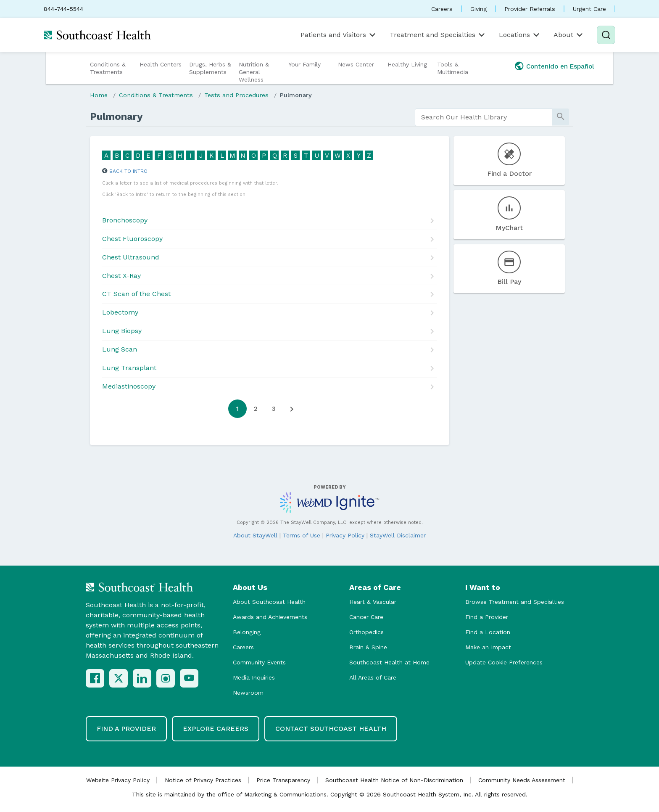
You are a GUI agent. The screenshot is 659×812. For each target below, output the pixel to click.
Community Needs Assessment (522, 780)
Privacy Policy (345, 535)
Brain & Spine (368, 647)
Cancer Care (366, 617)
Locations (520, 35)
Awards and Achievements (270, 617)
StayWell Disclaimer (398, 535)
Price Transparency (283, 780)
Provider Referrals (530, 9)
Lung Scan (120, 349)
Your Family (304, 64)
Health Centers (161, 64)
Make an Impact (488, 647)
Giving (478, 9)
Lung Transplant (129, 368)
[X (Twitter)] (119, 678)
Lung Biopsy (122, 331)
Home (99, 95)
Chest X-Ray (121, 276)
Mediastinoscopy (129, 386)
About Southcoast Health (269, 602)
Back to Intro (128, 171)
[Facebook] (95, 678)
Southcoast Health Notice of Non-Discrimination (394, 780)
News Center (356, 64)
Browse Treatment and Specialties (515, 602)
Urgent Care (589, 9)
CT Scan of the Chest (136, 294)
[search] (484, 117)
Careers (442, 9)
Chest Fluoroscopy (132, 239)
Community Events (259, 662)
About (569, 35)
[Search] (606, 35)
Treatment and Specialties (438, 35)
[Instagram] (166, 678)
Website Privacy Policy (118, 780)
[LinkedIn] (142, 678)
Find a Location (488, 632)
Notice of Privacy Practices (203, 780)
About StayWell (255, 535)
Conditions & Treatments (108, 68)
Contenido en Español (560, 66)
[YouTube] (189, 678)
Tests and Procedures (236, 95)
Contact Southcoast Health (331, 729)
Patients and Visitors (339, 35)
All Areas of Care (373, 677)
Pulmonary (296, 95)
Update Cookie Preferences (504, 662)
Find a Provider (487, 617)
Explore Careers (216, 729)
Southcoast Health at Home (389, 662)
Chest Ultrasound (131, 257)
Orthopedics (366, 632)
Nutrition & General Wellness (254, 72)
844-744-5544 (63, 9)
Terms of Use (302, 535)
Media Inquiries (254, 677)
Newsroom (248, 693)
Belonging (247, 632)
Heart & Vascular (373, 602)
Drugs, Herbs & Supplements (210, 68)
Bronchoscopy (125, 220)
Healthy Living (407, 64)
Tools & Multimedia (453, 68)
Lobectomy (120, 312)
